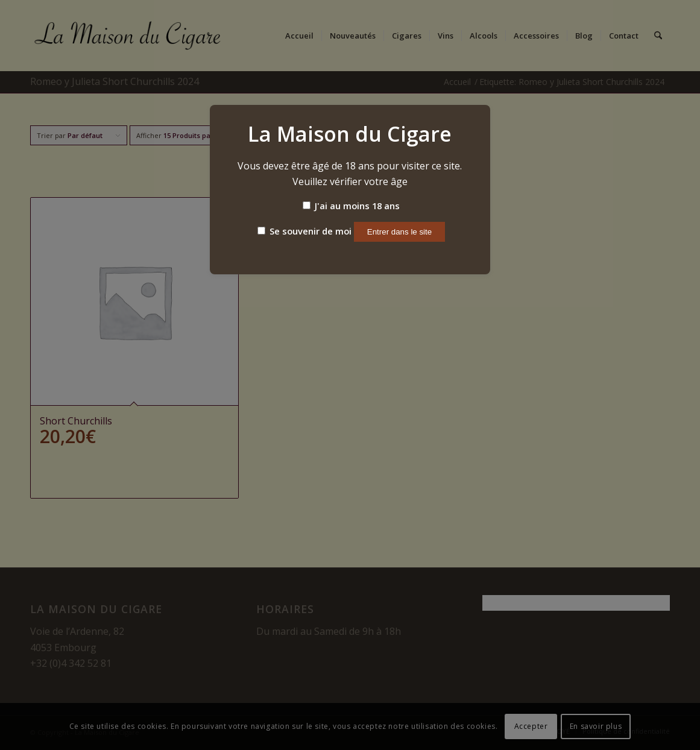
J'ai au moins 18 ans (351, 206)
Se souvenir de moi (304, 231)
